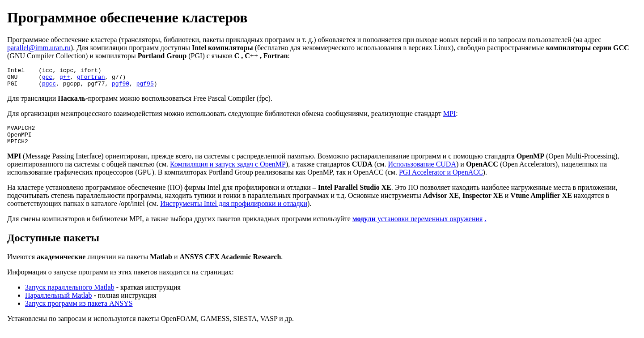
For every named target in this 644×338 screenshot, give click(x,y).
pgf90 (121, 87)
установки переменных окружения (418, 227)
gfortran (91, 79)
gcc (47, 79)
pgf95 (145, 87)
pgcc (49, 87)
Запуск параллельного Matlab (70, 295)
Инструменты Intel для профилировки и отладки (234, 212)
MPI (449, 118)
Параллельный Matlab (58, 303)
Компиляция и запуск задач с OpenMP (228, 172)
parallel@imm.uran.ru (39, 48)
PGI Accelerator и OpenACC (441, 180)
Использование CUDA (422, 172)
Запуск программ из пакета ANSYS (79, 311)
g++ (65, 79)
